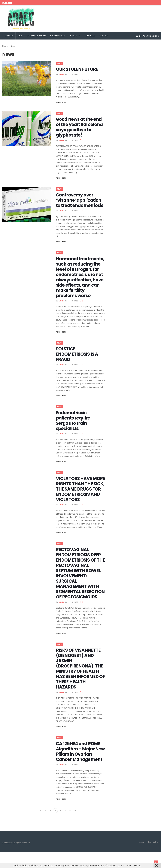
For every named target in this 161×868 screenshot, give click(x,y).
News (59, 63)
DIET (20, 36)
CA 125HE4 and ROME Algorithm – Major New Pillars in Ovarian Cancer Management (80, 767)
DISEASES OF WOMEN (36, 36)
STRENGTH (75, 36)
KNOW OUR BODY (58, 36)
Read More (61, 102)
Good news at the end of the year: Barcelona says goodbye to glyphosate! (80, 127)
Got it (137, 865)
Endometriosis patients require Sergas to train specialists (74, 426)
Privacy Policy (152, 858)
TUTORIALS (90, 36)
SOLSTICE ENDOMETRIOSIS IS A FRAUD (78, 359)
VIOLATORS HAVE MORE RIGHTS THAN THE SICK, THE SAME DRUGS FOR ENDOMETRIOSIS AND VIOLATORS (79, 497)
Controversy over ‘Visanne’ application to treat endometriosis (80, 200)
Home (5, 46)
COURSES (9, 36)
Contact (104, 36)
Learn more (124, 865)
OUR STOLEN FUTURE (78, 69)
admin (61, 75)
